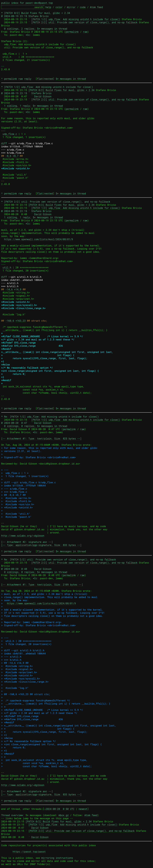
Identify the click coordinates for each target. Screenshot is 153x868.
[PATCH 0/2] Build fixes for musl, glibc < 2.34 (61, 90)
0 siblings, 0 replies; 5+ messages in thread (36, 426)
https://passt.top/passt (29, 852)
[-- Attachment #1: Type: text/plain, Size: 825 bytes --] (41, 438)
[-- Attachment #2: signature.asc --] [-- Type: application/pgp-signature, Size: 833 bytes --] (41, 543)
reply (28, 79)
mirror (71, 7)
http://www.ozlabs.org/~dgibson (23, 536)
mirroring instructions (57, 858)
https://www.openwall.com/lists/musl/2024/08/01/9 (38, 239)
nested (49, 79)
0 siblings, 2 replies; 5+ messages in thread (36, 29)
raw (85, 32)
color (59, 7)
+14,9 (18, 289)
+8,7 (16, 156)
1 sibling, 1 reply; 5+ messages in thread (33, 106)
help (48, 7)
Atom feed (96, 7)
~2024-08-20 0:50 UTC (59, 809)
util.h (7, 267)
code (83, 7)
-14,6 (9, 289)
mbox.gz (64, 815)
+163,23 (21, 321)
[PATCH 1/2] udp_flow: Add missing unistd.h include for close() (76, 19)
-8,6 (8, 156)
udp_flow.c (10, 134)
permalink (72, 32)
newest (83, 809)
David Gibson (43, 96)
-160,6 (10, 321)
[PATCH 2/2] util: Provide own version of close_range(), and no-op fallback (84, 22)
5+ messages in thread (71, 79)
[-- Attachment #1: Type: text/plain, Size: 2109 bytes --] (42, 585)
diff (4, 143)
